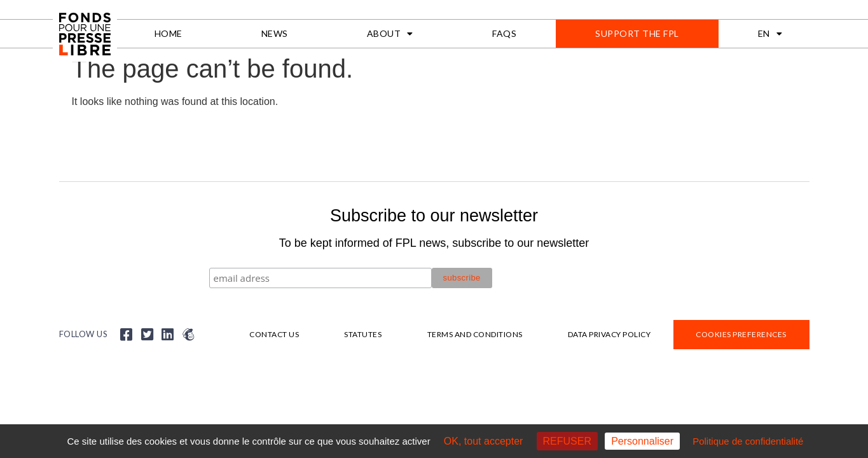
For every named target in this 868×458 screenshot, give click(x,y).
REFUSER (567, 441)
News (275, 33)
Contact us (274, 334)
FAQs (504, 33)
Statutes (363, 334)
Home (169, 33)
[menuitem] (770, 34)
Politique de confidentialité (748, 441)
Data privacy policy (610, 334)
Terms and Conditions (475, 334)
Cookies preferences (741, 334)
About (390, 34)
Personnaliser (642, 441)
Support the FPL (637, 33)
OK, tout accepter (484, 441)
